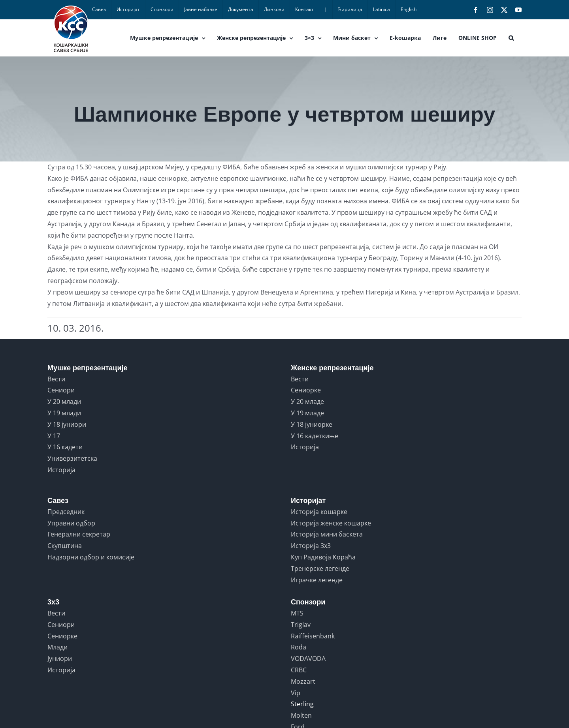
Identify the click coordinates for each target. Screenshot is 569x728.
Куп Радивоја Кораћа (323, 557)
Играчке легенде (317, 580)
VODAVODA (308, 659)
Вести (56, 379)
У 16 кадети (65, 447)
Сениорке (306, 390)
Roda (299, 647)
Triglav (301, 625)
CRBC (299, 670)
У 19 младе (307, 413)
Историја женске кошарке (331, 523)
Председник (66, 512)
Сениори (61, 390)
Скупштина (65, 546)
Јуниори (60, 659)
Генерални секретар (79, 534)
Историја (61, 470)
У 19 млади (64, 413)
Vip (296, 693)
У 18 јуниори (67, 424)
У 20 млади (64, 402)
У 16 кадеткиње (315, 436)
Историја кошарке (319, 512)
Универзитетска (72, 458)
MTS (297, 613)
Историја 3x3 (311, 546)
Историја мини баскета (327, 534)
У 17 (54, 436)
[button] (511, 38)
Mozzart (303, 681)
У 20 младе (307, 402)
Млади (57, 647)
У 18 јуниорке (312, 424)
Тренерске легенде (320, 569)
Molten (301, 715)
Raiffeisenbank (313, 636)
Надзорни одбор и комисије (91, 557)
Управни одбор (71, 523)
